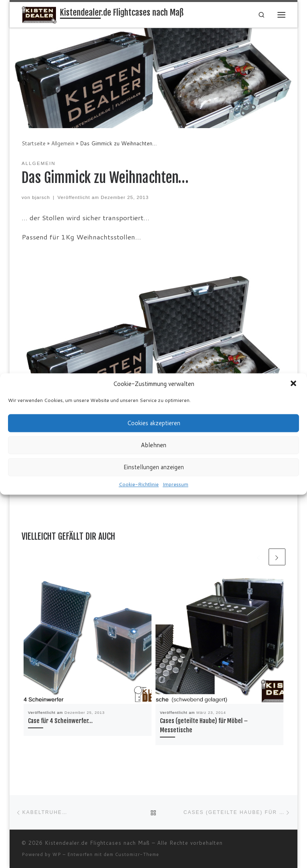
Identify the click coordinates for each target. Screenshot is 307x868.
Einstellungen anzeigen (154, 467)
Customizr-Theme (137, 854)
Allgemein (63, 143)
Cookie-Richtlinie (139, 484)
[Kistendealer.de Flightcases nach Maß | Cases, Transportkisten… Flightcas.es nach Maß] (40, 14)
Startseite (34, 143)
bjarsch (41, 197)
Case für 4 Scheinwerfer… (60, 721)
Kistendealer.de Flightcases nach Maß (97, 843)
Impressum (175, 484)
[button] (294, 384)
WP (57, 854)
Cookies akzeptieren (154, 423)
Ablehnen (153, 445)
